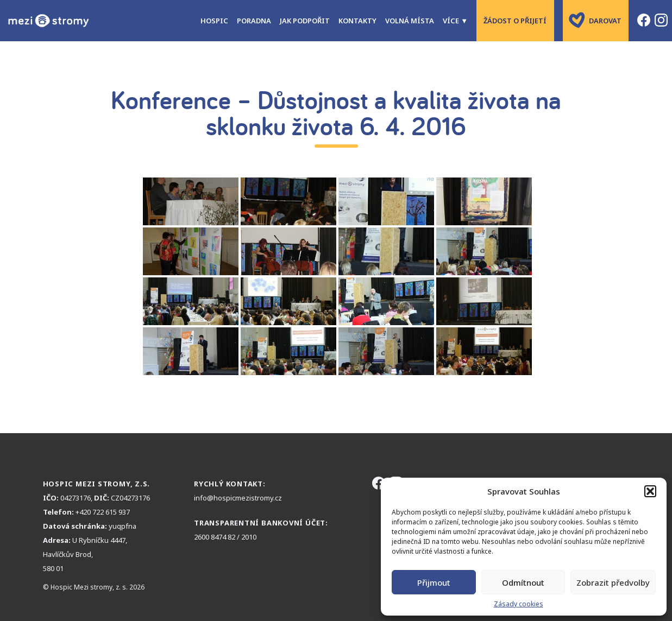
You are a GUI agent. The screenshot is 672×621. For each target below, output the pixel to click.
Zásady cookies (519, 604)
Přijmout (434, 582)
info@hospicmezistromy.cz (238, 498)
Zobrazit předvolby (613, 582)
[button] (650, 491)
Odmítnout (523, 582)
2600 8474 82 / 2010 (225, 537)
